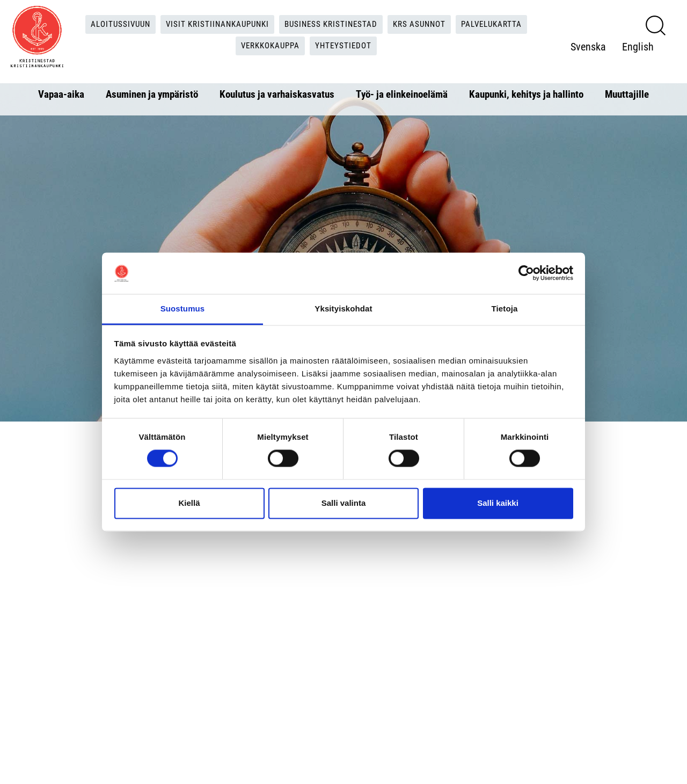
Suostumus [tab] (183, 308)
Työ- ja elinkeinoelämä (402, 94)
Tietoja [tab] (505, 308)
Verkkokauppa (270, 46)
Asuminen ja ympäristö (152, 94)
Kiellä (189, 503)
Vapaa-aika (61, 94)
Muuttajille (627, 94)
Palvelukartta (502, 24)
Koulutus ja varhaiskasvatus (277, 94)
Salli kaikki (498, 503)
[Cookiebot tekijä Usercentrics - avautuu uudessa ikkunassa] (526, 273)
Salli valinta (344, 503)
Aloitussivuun (112, 24)
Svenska (592, 36)
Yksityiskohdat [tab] (343, 308)
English (590, 57)
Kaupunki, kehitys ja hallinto (526, 94)
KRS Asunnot (425, 24)
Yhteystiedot (347, 46)
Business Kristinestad (333, 24)
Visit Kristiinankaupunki (214, 24)
